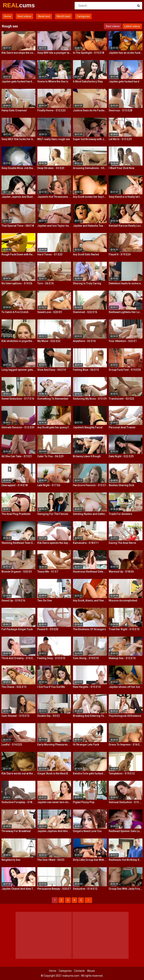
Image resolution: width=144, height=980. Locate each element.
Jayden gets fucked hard (124, 81)
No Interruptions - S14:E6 (17, 283)
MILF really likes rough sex (54, 139)
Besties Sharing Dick (121, 485)
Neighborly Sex (11, 860)
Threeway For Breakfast (16, 831)
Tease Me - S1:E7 (48, 572)
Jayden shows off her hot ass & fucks (126, 687)
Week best (44, 16)
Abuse (91, 971)
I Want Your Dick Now (121, 168)
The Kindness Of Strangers (89, 629)
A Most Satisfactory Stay (88, 81)
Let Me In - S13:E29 (120, 139)
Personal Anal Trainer (122, 427)
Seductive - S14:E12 (85, 889)
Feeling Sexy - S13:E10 (51, 658)
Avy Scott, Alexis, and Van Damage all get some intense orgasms (90, 601)
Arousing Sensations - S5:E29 (90, 168)
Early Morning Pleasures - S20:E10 (54, 745)
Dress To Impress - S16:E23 (126, 745)
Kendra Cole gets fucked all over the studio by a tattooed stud (90, 773)
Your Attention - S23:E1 (123, 341)
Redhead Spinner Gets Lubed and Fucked (126, 831)
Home (7, 16)
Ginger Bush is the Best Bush (54, 773)
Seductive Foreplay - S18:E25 (18, 802)
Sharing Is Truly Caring (87, 283)
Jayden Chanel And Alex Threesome (18, 889)
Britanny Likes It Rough (87, 456)
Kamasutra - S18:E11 (86, 543)
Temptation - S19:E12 (122, 773)
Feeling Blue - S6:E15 (86, 370)
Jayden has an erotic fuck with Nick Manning (126, 53)
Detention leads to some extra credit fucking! (126, 283)
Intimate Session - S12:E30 (18, 427)
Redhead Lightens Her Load (126, 312)
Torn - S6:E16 (45, 283)
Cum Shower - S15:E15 (15, 716)
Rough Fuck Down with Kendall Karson (18, 254)
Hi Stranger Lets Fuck (86, 745)
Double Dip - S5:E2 (48, 716)
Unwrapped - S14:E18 (15, 485)
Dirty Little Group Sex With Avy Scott (90, 860)
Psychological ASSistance (125, 716)
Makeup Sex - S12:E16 (122, 658)
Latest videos (132, 26)
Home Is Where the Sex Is (53, 81)
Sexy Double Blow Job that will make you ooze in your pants (18, 168)
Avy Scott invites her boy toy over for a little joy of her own (90, 197)
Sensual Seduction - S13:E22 (126, 802)
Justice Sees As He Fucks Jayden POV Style (90, 110)
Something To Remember (53, 399)
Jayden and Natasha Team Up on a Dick (90, 226)
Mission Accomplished (123, 601)
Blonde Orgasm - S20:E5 (17, 572)
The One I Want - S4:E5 (51, 860)
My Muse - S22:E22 (49, 341)
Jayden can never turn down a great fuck (54, 802)
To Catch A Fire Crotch (15, 312)
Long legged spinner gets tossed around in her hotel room (18, 370)
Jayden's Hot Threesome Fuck (54, 197)
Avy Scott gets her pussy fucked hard (54, 427)
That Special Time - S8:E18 (18, 226)
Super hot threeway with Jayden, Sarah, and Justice (90, 139)
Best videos (24, 16)
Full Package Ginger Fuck (17, 629)
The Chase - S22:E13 (14, 687)
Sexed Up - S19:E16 (13, 601)
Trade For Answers (120, 514)
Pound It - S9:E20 (48, 629)
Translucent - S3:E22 (121, 399)
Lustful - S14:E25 (12, 745)
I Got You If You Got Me (51, 687)
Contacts (79, 971)
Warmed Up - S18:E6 (121, 572)
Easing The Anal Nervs (122, 543)
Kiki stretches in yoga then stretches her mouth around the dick (18, 341)
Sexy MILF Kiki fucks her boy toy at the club (18, 139)
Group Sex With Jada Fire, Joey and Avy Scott (126, 889)
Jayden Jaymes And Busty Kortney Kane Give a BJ (18, 197)
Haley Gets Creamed (14, 110)
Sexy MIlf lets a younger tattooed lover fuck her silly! (54, 53)
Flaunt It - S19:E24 (120, 254)
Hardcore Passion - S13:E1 (90, 485)
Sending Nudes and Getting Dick (90, 514)
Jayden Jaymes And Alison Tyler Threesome (54, 831)
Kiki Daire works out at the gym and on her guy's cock (18, 773)
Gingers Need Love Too (87, 831)
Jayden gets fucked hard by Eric (18, 81)
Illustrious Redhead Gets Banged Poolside (90, 572)
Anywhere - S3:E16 (84, 341)
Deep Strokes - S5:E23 (51, 168)
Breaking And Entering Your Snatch (90, 716)
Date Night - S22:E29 (121, 456)
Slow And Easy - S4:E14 (52, 370)
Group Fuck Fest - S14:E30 (125, 370)
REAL (13, 5)
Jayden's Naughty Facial (88, 427)
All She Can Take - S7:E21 (17, 456)
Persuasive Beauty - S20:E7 (54, 889)
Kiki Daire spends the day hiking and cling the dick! (54, 543)
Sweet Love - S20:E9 (49, 312)
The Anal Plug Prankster (16, 514)
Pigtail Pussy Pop (84, 802)
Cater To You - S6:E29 (50, 456)
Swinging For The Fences (53, 514)
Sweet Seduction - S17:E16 (18, 399)
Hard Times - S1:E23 (50, 254)
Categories (83, 16)
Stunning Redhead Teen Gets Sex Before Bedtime (18, 543)
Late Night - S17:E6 (49, 485)
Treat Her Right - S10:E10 (124, 629)
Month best (64, 16)
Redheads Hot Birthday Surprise (126, 860)
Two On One (45, 601)
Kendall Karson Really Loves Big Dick (126, 226)
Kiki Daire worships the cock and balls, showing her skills (18, 53)
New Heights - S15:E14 (87, 687)
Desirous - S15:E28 (120, 110)
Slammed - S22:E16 (85, 312)
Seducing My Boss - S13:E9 (90, 399)
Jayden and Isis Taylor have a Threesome (54, 226)
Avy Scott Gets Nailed (86, 254)
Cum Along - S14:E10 (86, 658)
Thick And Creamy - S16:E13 (18, 658)
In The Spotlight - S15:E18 (88, 53)
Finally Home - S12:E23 (51, 110)
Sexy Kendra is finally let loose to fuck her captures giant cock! (126, 197)
